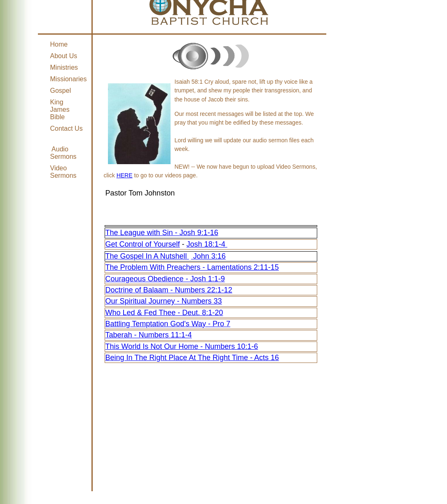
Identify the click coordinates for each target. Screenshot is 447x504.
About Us (64, 56)
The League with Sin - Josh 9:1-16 (162, 233)
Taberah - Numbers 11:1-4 (149, 335)
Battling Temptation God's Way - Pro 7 (168, 324)
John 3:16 (208, 256)
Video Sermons (63, 172)
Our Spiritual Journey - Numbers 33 (164, 301)
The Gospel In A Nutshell (147, 256)
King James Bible (60, 110)
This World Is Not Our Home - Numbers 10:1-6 (182, 346)
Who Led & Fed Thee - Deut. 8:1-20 (164, 313)
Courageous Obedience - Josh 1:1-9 (165, 279)
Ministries (64, 67)
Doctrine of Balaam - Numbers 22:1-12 (169, 290)
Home (59, 44)
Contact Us (67, 128)
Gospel (61, 91)
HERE (125, 175)
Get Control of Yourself (143, 244)
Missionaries (69, 79)
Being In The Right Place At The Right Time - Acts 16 (192, 358)
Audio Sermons (63, 153)
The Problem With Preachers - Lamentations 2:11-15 (192, 267)
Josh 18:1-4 (207, 244)
